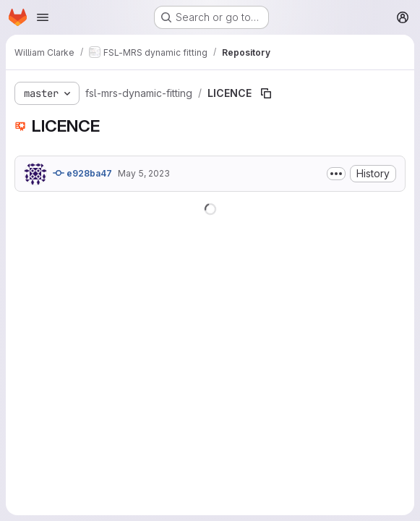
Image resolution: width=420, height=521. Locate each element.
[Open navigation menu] (43, 17)
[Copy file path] (266, 93)
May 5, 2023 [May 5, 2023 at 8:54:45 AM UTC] (144, 173)
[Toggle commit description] (336, 174)
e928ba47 (82, 173)
